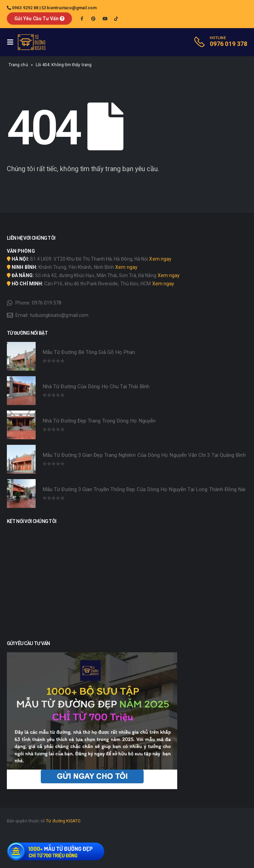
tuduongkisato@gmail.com (59, 315)
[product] (21, 356)
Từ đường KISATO (63, 821)
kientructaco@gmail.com (72, 8)
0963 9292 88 (25, 8)
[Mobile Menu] (12, 42)
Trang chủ (18, 65)
